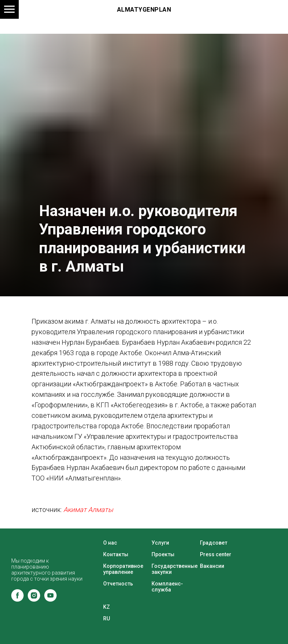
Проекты (163, 554)
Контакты (116, 554)
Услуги (160, 543)
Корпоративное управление (123, 569)
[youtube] (50, 600)
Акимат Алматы (88, 510)
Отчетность (118, 584)
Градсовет (214, 543)
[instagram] (34, 600)
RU (106, 618)
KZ (106, 607)
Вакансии (212, 566)
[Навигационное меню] (9, 9)
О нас (110, 543)
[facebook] (17, 600)
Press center (216, 554)
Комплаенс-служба (167, 587)
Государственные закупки (175, 569)
